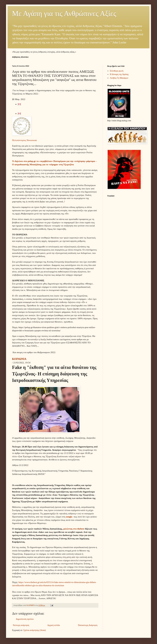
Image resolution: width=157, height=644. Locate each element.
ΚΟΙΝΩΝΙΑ (19, 359)
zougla (69, 517)
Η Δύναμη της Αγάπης (119, 74)
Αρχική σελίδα (54, 625)
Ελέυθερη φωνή (117, 71)
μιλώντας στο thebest (74, 529)
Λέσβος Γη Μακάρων (119, 78)
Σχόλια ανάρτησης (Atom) (35, 630)
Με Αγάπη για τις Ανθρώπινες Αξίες (64, 13)
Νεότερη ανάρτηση (21, 625)
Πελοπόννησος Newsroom (24, 140)
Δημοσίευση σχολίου (25, 619)
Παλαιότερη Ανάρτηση (88, 625)
